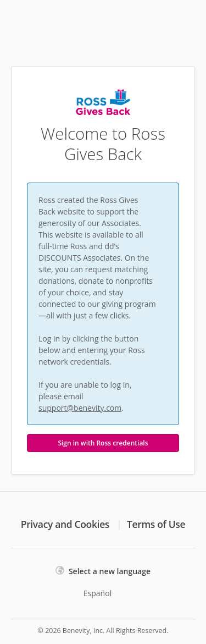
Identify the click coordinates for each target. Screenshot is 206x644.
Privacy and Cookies (65, 524)
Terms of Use (156, 524)
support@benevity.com (80, 408)
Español (98, 593)
